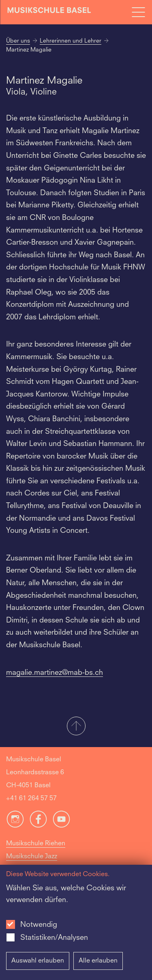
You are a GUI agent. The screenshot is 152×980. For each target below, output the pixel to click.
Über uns (18, 41)
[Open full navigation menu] (138, 12)
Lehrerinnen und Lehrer (71, 41)
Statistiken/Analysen (54, 938)
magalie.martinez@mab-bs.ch (55, 673)
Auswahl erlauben (38, 961)
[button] (76, 727)
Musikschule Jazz (32, 857)
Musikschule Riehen (36, 844)
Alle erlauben (98, 961)
